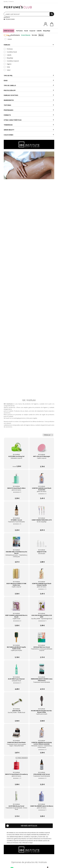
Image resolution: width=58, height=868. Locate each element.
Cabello (39, 31)
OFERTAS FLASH (9, 31)
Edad (29, 80)
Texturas (29, 105)
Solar (6, 35)
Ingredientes (29, 100)
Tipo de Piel (29, 76)
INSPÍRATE (7, 17)
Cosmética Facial (10, 52)
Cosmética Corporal (11, 61)
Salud (7, 70)
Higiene (8, 64)
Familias (29, 45)
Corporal (32, 31)
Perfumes (19, 31)
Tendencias (29, 125)
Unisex (8, 39)
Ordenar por (48, 435)
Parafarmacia (15, 35)
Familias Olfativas (29, 95)
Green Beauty (26, 35)
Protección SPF (29, 90)
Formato (29, 115)
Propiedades (29, 110)
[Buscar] (52, 14)
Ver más (34, 35)
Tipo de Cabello (29, 85)
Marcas (41, 35)
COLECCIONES (29, 135)
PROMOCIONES (9, 19)
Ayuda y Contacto (9, 1)
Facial (26, 31)
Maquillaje (47, 31)
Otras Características (29, 120)
